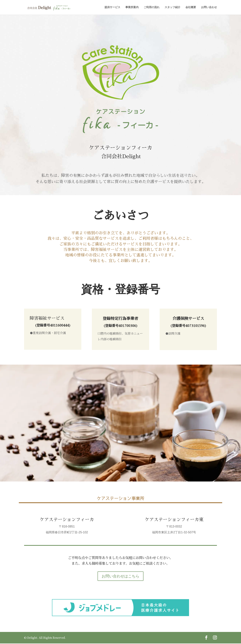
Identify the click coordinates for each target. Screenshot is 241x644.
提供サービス (112, 8)
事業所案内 (132, 8)
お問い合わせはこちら (120, 577)
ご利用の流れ (152, 8)
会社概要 (191, 8)
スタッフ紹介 (172, 8)
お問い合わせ (209, 8)
